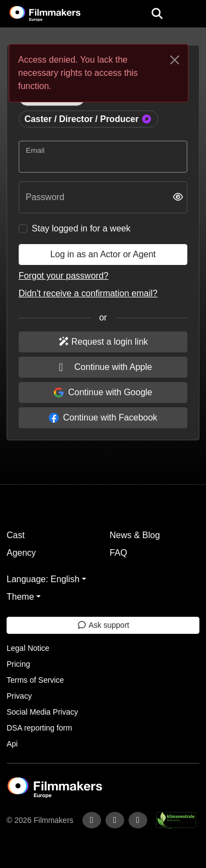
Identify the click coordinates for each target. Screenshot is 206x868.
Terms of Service (35, 680)
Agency (21, 553)
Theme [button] (20, 597)
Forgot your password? (64, 276)
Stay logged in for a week (81, 228)
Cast (16, 535)
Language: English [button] (43, 579)
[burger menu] (190, 14)
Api (12, 744)
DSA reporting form (39, 728)
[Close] (175, 60)
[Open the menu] (157, 14)
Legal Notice (28, 648)
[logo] (58, 14)
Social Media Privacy (42, 712)
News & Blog (135, 535)
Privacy (19, 696)
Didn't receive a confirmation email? (88, 293)
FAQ (119, 553)
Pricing (18, 664)
